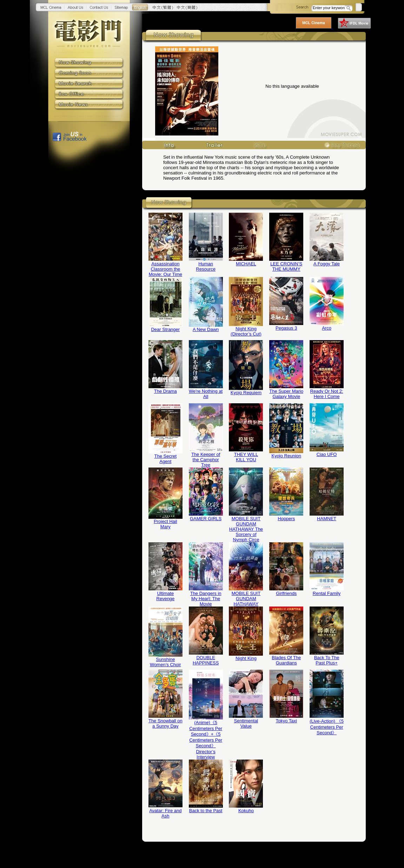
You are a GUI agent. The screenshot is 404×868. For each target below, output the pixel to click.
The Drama (165, 391)
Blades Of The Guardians (286, 660)
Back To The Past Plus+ (327, 660)
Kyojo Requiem (246, 393)
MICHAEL (246, 264)
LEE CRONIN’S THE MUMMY (286, 266)
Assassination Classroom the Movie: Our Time (165, 269)
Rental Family (327, 593)
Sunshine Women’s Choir (165, 662)
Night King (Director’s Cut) (246, 331)
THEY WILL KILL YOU (246, 457)
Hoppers (286, 519)
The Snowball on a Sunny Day (165, 723)
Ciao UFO (327, 454)
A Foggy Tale (327, 264)
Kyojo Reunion (286, 456)
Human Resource (206, 266)
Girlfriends (286, 593)
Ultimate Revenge (165, 596)
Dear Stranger (165, 329)
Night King (246, 658)
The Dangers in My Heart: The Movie (206, 599)
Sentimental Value (246, 723)
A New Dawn (206, 329)
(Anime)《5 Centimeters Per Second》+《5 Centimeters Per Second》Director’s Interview (206, 740)
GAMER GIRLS (206, 519)
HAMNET (327, 519)
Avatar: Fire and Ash (165, 813)
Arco (327, 328)
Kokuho (246, 811)
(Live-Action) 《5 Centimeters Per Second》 (327, 727)
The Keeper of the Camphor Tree (206, 460)
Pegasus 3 (286, 328)
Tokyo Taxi (286, 721)
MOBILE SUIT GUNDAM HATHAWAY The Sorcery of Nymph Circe (246, 529)
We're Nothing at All (206, 394)
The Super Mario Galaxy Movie (286, 394)
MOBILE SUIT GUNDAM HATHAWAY (246, 599)
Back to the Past (206, 811)
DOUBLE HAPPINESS (206, 660)
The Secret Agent (166, 459)
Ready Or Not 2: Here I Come (327, 394)
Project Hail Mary (165, 524)
